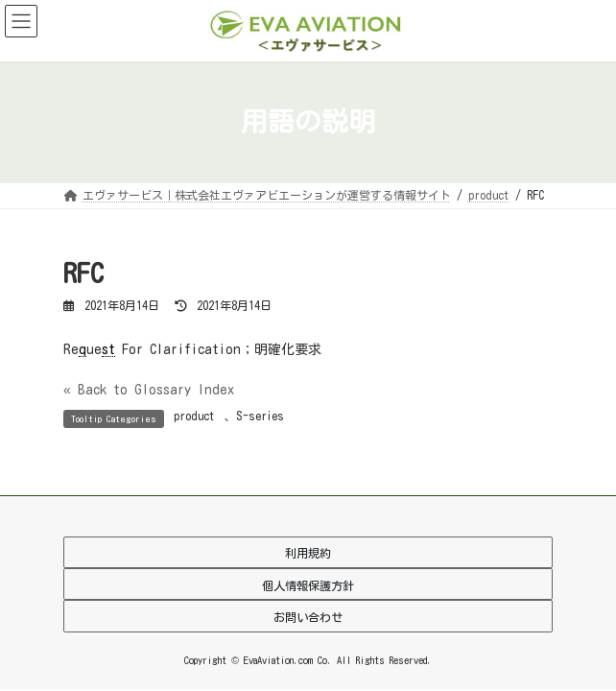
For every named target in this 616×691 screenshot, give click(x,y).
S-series (260, 416)
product (194, 416)
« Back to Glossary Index (149, 390)
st (108, 349)
